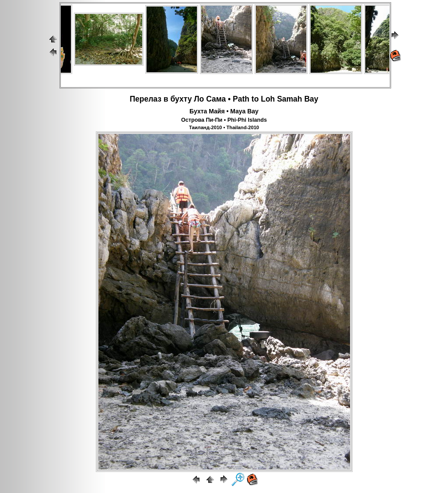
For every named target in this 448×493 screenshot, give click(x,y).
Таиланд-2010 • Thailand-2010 (224, 127)
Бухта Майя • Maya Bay (224, 111)
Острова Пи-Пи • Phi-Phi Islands (224, 120)
